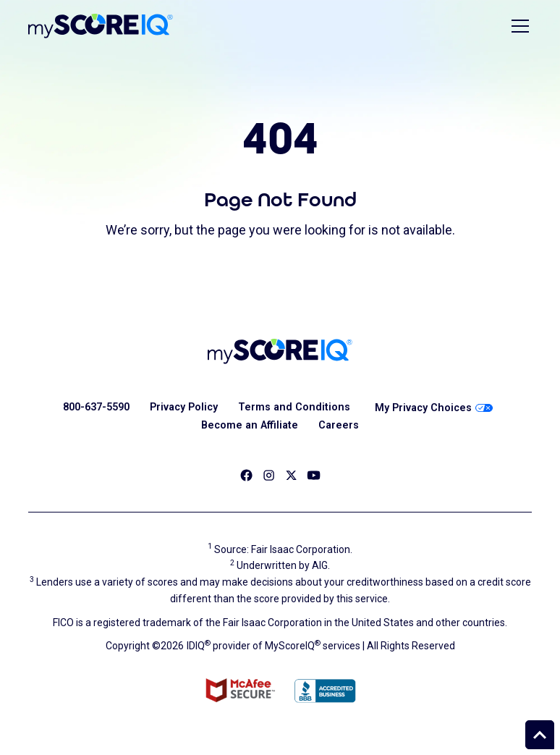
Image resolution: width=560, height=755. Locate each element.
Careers (339, 425)
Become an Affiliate (250, 425)
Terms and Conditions (294, 407)
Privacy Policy (184, 407)
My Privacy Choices (434, 408)
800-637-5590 (96, 407)
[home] (101, 26)
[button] (517, 26)
